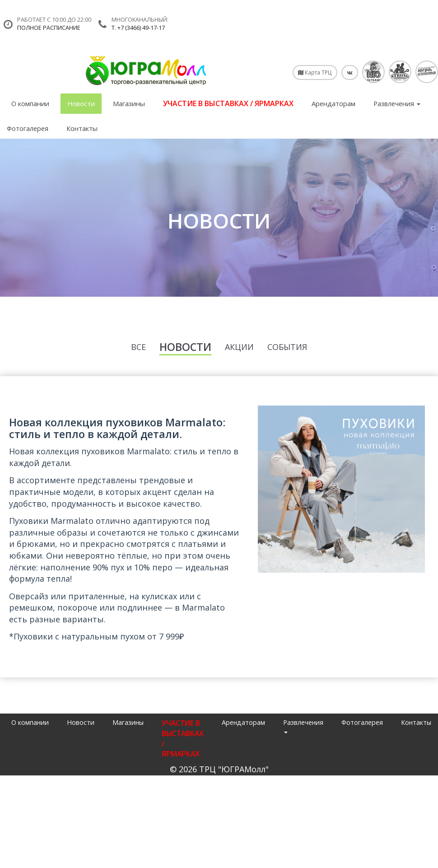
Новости (81, 103)
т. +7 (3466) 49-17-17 (138, 28)
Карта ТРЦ (315, 72)
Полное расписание (49, 28)
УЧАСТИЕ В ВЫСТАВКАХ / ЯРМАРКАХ (228, 103)
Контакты (82, 128)
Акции (239, 347)
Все (138, 347)
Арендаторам (333, 103)
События (287, 347)
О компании (30, 103)
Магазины (129, 103)
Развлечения (397, 103)
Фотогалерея (28, 128)
